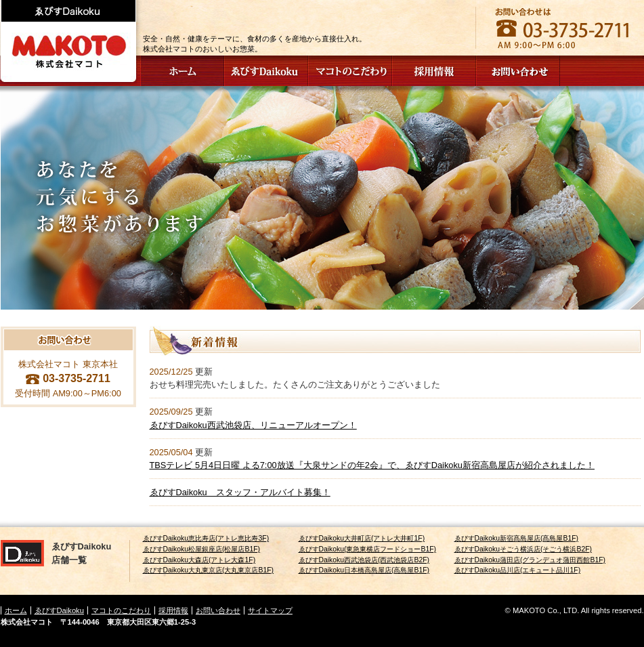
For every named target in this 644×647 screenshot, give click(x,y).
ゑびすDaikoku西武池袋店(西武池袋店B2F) (364, 560)
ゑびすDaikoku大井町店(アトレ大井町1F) (362, 538)
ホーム (16, 610)
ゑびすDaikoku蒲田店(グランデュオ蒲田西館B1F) (530, 560)
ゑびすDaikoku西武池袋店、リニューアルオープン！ (253, 425)
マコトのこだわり (121, 610)
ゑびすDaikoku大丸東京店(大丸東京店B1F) (209, 570)
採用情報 (173, 610)
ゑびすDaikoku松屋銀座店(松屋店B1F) (202, 549)
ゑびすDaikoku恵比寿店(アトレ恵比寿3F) (206, 538)
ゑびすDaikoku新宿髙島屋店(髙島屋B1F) (517, 538)
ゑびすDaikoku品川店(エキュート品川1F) (518, 570)
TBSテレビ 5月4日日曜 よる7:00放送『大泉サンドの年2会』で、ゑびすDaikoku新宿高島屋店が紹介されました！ (372, 465)
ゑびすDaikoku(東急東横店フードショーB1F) (368, 549)
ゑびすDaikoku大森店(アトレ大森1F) (199, 560)
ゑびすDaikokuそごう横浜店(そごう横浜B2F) (523, 549)
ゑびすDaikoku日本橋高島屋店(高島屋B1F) (364, 570)
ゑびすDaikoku (59, 610)
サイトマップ (270, 610)
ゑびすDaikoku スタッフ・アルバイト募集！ (240, 492)
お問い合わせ (218, 610)
